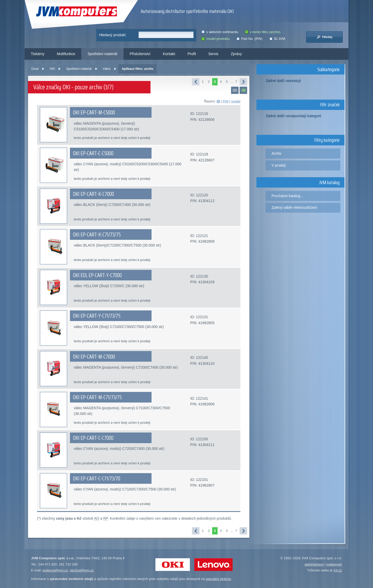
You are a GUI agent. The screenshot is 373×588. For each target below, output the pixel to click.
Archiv (276, 153)
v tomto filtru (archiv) (263, 32)
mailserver (334, 564)
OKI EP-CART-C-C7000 (93, 438)
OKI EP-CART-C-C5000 (93, 153)
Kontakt (169, 54)
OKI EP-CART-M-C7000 (94, 357)
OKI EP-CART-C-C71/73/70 (97, 479)
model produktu (215, 39)
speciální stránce (218, 579)
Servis (213, 54)
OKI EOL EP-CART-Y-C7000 (97, 275)
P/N (226, 101)
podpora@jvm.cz (55, 570)
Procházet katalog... (287, 196)
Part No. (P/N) (249, 39)
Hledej (324, 37)
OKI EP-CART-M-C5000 (94, 113)
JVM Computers (77, 12)
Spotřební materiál (102, 54)
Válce (107, 69)
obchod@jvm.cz (82, 570)
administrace (314, 564)
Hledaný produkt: (113, 35)
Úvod (35, 69)
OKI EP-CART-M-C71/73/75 (97, 397)
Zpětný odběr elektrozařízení (294, 207)
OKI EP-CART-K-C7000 (94, 194)
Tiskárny (38, 54)
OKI (52, 69)
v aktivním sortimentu (220, 32)
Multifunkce (66, 54)
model (236, 101)
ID (218, 101)
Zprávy (236, 54)
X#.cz (338, 570)
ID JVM (277, 39)
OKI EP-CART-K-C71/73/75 (97, 235)
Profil (192, 54)
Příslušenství (140, 54)
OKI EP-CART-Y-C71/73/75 (97, 316)
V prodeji (279, 165)
